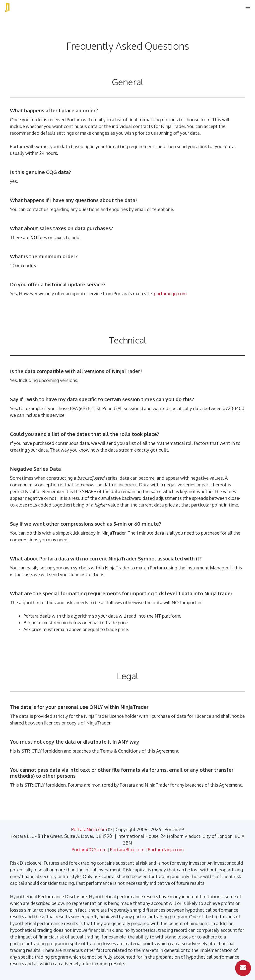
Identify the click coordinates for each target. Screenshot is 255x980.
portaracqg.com (170, 294)
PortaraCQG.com (89, 850)
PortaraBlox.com (127, 850)
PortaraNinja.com (89, 829)
